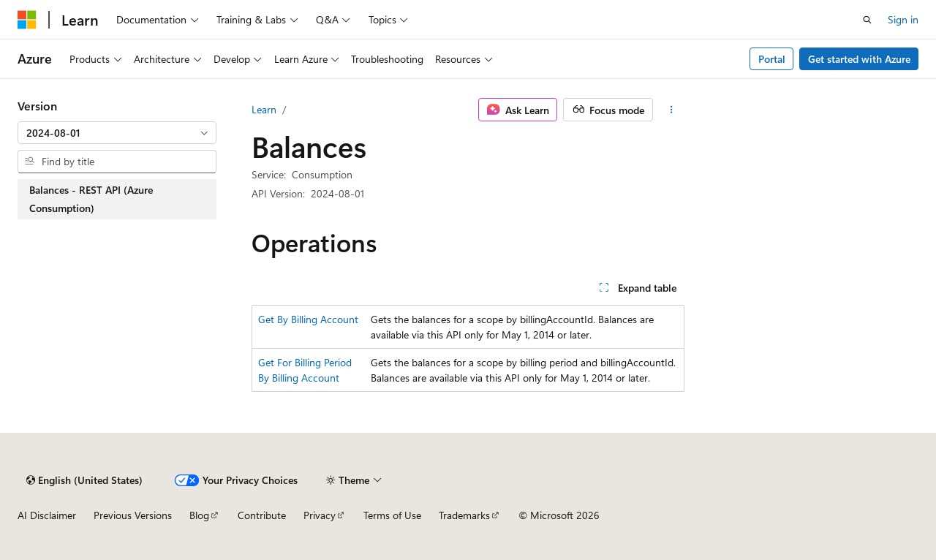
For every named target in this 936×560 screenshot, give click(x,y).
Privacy (320, 515)
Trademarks (464, 515)
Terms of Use (392, 515)
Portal (772, 59)
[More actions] (672, 110)
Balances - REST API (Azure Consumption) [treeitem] (91, 199)
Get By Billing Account (308, 319)
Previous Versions (133, 515)
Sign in (903, 19)
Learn (264, 109)
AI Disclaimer (47, 515)
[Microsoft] (27, 20)
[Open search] (867, 20)
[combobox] (117, 133)
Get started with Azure (859, 59)
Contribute (262, 515)
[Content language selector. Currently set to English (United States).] (84, 480)
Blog (199, 515)
